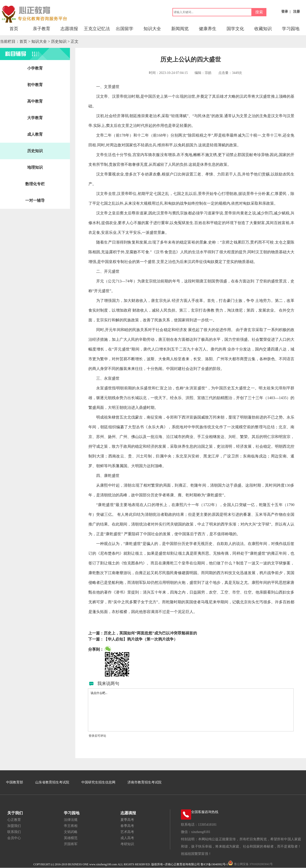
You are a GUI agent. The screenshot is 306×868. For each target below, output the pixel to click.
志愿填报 (69, 29)
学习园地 (291, 29)
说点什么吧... (191, 710)
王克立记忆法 (97, 29)
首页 (14, 29)
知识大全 (152, 29)
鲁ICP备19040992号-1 (214, 864)
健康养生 (208, 29)
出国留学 (125, 29)
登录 (285, 12)
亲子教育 (42, 29)
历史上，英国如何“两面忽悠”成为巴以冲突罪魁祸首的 (150, 633)
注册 (297, 12)
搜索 (259, 12)
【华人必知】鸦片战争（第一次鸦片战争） (141, 639)
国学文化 (235, 29)
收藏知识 (263, 29)
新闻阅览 (180, 29)
